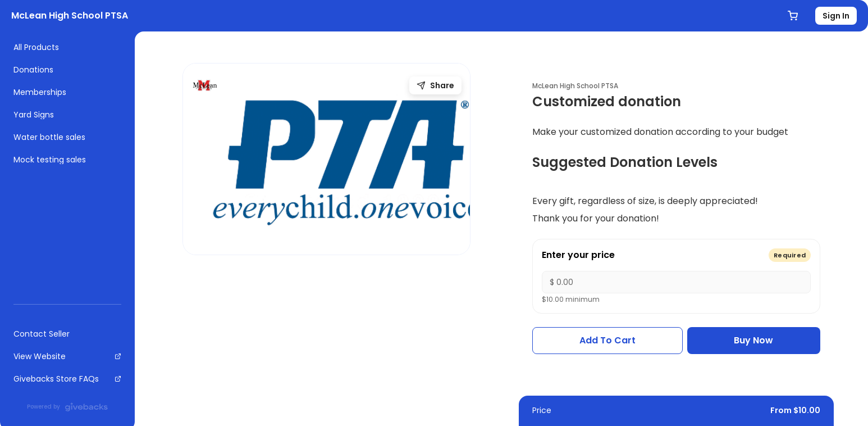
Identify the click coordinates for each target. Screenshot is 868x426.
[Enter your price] (676, 282)
